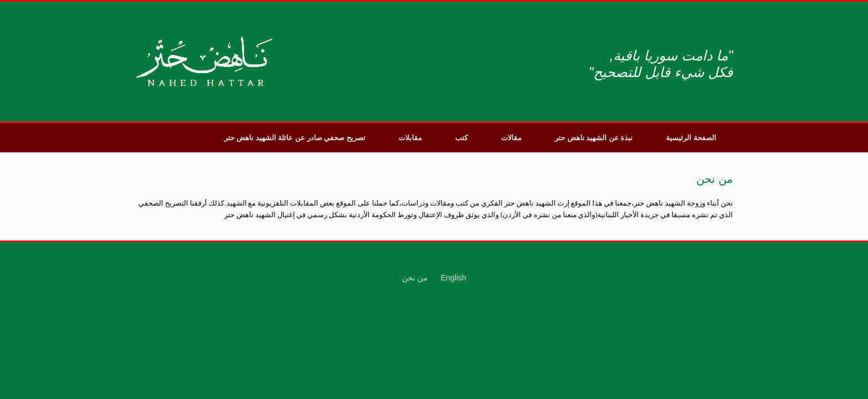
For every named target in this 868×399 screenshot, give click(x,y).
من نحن (415, 278)
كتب (461, 138)
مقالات (511, 138)
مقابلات (410, 138)
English (453, 278)
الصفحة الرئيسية (691, 138)
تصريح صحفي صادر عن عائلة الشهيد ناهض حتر (295, 138)
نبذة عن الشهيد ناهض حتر (594, 138)
